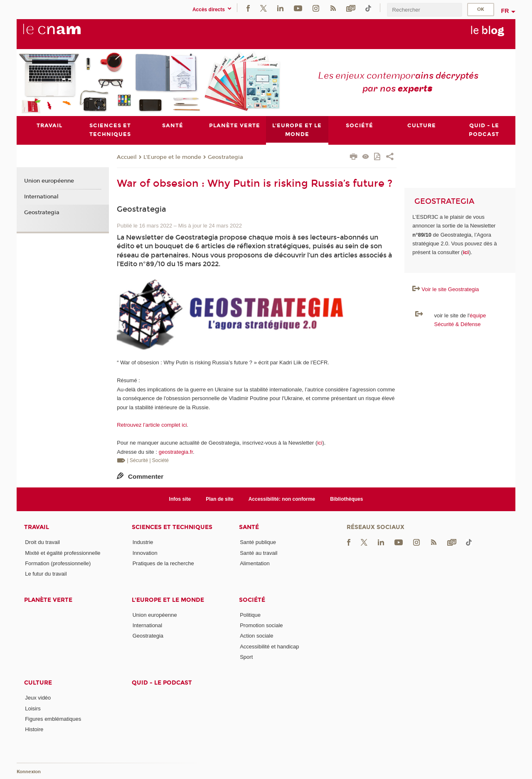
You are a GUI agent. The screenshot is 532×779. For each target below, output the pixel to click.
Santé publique (258, 543)
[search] (424, 10)
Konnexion (29, 772)
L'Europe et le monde (172, 157)
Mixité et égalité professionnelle (63, 553)
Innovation (145, 553)
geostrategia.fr (176, 452)
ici (320, 443)
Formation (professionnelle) (58, 563)
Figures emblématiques (53, 719)
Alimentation (255, 563)
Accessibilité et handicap (269, 647)
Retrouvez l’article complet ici (152, 425)
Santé (249, 528)
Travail (37, 528)
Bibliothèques (346, 499)
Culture (38, 683)
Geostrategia (225, 157)
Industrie (143, 543)
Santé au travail (259, 553)
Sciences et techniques (172, 528)
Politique (250, 615)
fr (505, 11)
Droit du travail (42, 543)
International (41, 197)
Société (252, 600)
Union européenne (49, 181)
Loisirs (33, 709)
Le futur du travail (46, 574)
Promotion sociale (261, 625)
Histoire (34, 729)
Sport (246, 657)
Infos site (180, 499)
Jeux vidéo (38, 698)
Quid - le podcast (162, 683)
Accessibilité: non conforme (282, 499)
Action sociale (256, 636)
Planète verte (48, 600)
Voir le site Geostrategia (450, 289)
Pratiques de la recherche (163, 563)
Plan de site (220, 499)
